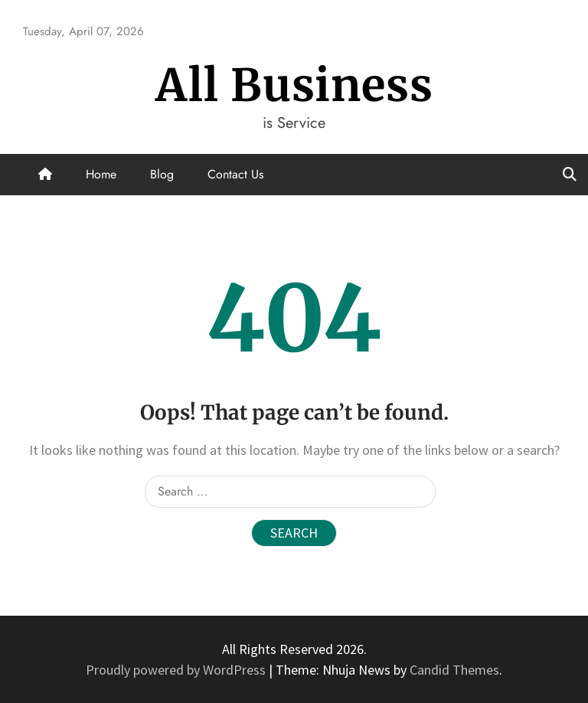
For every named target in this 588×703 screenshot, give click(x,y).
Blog (162, 174)
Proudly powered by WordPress (177, 670)
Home (101, 174)
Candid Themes (454, 670)
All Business (294, 85)
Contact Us (235, 174)
